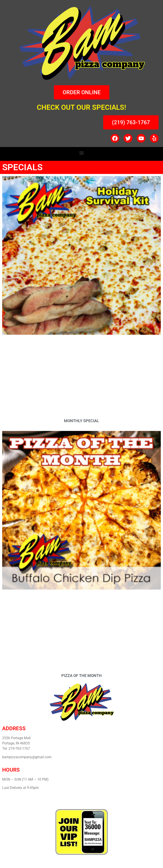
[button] (82, 153)
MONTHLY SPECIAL (81, 421)
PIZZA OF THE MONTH (81, 676)
